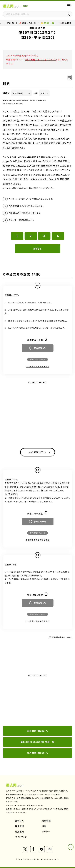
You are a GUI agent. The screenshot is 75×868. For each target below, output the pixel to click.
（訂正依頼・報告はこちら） (13, 103)
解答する (37, 249)
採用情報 (20, 826)
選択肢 (6, 93)
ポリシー (46, 832)
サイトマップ (21, 837)
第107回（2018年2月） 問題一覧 (38, 742)
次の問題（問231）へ (37, 753)
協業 (44, 826)
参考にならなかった (37, 359)
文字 (35, 93)
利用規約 (20, 832)
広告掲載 (46, 821)
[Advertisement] (37, 700)
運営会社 (20, 821)
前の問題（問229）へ (37, 731)
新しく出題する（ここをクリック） (40, 59)
